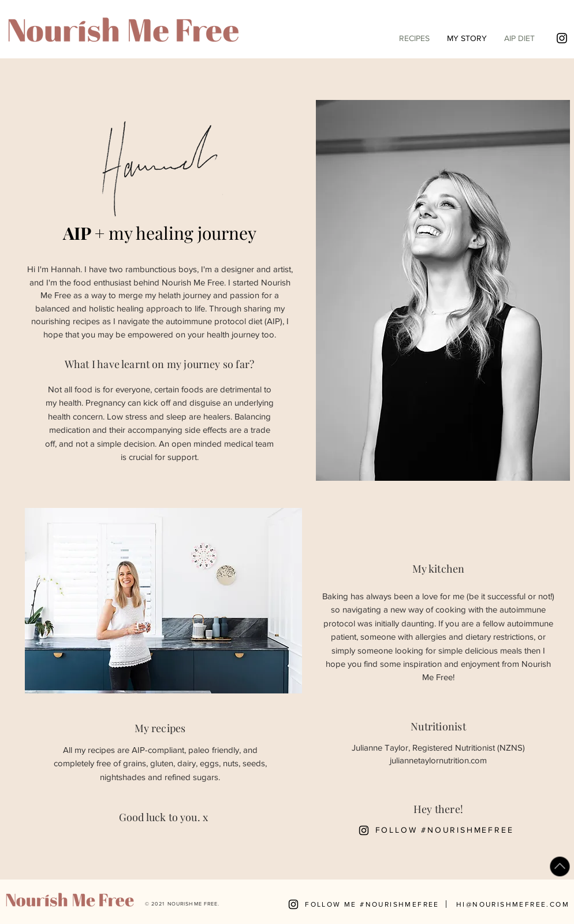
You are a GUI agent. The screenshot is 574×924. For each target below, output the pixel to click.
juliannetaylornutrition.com (438, 760)
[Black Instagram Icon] (562, 38)
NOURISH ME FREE (193, 903)
